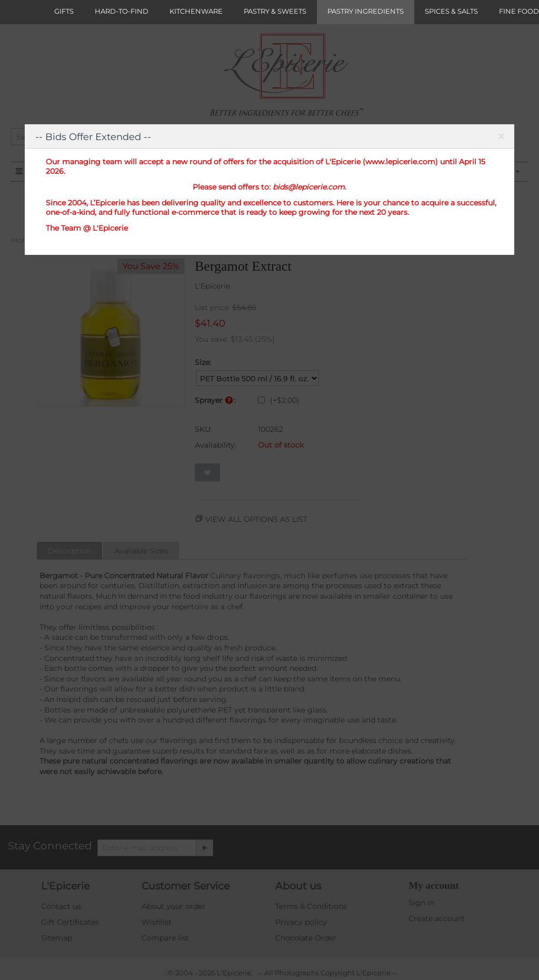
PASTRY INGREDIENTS (366, 11)
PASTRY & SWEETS (275, 11)
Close (501, 138)
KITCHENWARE (196, 11)
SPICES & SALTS (451, 11)
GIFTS (64, 11)
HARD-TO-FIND (122, 11)
